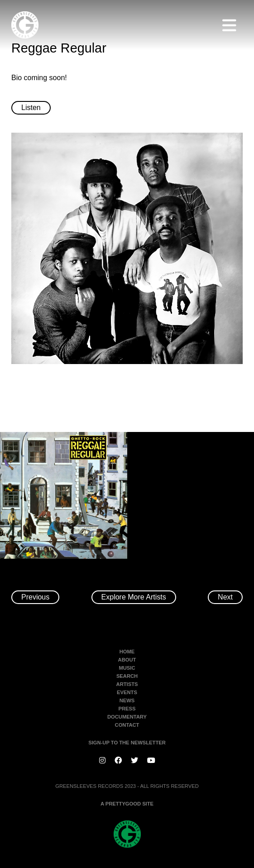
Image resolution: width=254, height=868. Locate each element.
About (127, 660)
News (127, 700)
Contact (127, 725)
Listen (31, 108)
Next (225, 597)
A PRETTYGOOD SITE (127, 804)
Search (127, 676)
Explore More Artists (134, 597)
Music (127, 668)
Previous (35, 597)
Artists (127, 684)
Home (127, 652)
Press (127, 709)
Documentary (127, 717)
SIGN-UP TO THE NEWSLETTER (127, 743)
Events (127, 692)
